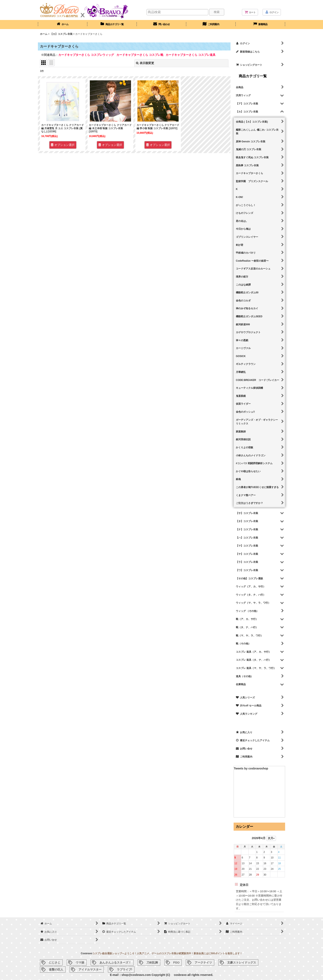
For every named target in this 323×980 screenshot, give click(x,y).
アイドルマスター (90, 969)
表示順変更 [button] (145, 63)
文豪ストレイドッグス (242, 962)
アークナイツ (203, 962)
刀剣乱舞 (152, 962)
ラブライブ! (125, 969)
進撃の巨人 (56, 969)
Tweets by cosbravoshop (251, 768)
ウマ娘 (80, 962)
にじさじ (55, 962)
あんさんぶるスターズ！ (115, 962)
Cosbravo (86, 953)
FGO (176, 962)
